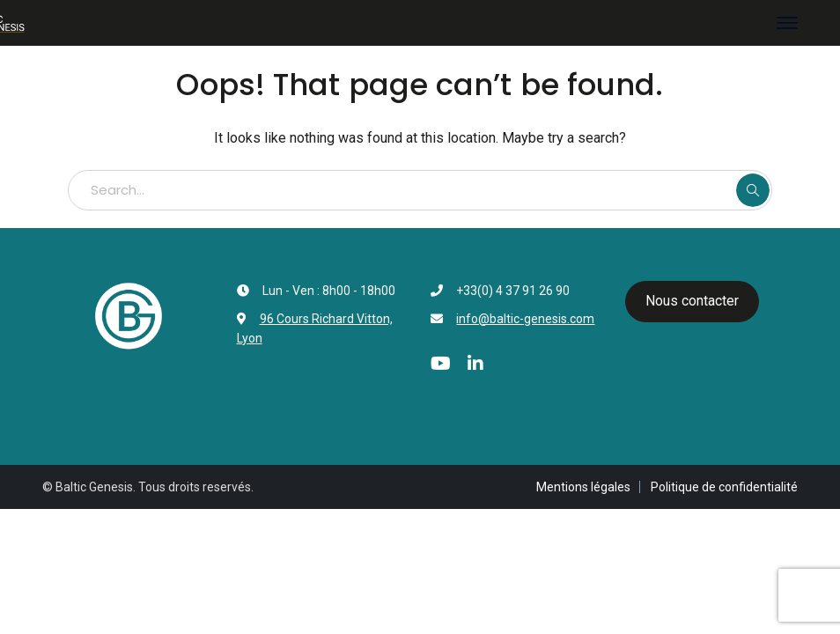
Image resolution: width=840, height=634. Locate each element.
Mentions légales (583, 487)
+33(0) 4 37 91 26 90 (513, 291)
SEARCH (753, 190)
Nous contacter (692, 301)
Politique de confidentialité (724, 487)
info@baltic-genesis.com (525, 319)
